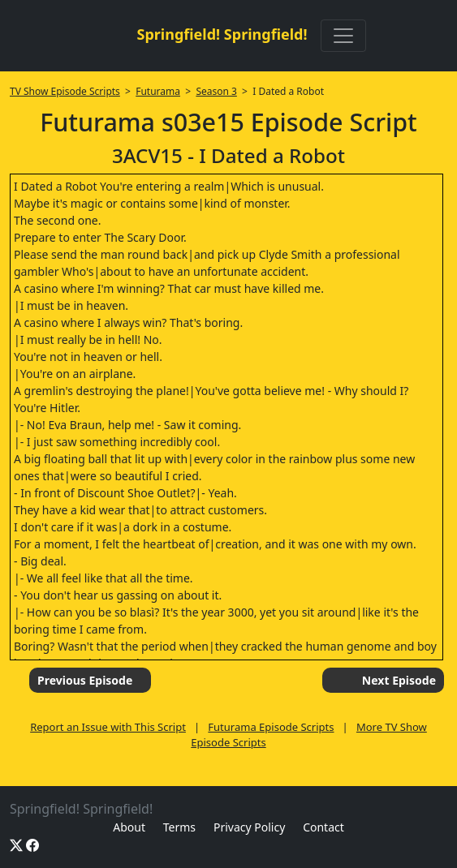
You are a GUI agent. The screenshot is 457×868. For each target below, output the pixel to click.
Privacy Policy (249, 827)
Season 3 (216, 91)
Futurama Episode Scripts (271, 727)
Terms (179, 827)
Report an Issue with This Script (108, 727)
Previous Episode (85, 680)
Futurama (158, 91)
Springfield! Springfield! (222, 34)
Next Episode (399, 680)
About (129, 827)
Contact (323, 827)
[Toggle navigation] (343, 36)
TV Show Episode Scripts (65, 91)
